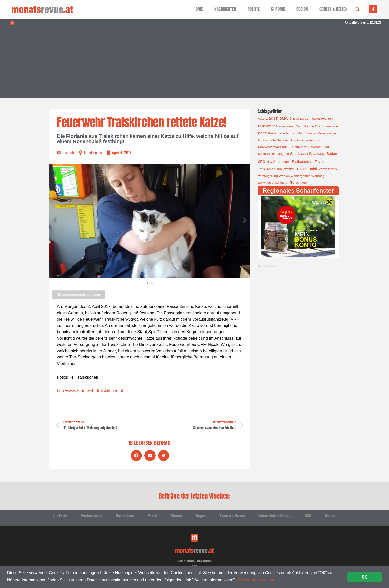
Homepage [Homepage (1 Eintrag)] (330, 126)
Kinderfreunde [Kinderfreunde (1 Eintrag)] (278, 133)
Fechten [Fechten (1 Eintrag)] (327, 119)
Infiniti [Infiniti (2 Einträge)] (262, 133)
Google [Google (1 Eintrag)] (309, 126)
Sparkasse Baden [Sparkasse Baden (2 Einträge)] (323, 154)
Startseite (60, 515)
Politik (254, 9)
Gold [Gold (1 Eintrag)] (299, 126)
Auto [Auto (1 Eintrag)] (261, 119)
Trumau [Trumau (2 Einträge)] (301, 169)
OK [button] (365, 577)
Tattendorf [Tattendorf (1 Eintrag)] (284, 162)
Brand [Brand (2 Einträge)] (294, 118)
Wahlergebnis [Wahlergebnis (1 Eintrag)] (301, 176)
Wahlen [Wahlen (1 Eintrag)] (284, 176)
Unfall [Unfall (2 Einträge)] (313, 169)
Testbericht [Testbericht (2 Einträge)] (300, 162)
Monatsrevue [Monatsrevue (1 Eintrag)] (327, 133)
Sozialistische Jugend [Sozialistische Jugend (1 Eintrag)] (273, 154)
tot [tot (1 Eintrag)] (312, 162)
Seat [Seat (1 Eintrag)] (326, 147)
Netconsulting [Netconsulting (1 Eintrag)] (286, 140)
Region (302, 9)
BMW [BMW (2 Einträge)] (284, 118)
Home (198, 9)
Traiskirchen (93, 153)
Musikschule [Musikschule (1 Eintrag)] (267, 140)
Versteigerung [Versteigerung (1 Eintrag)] (268, 176)
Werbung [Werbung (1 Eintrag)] (318, 176)
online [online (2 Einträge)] (287, 147)
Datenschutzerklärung (275, 515)
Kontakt (331, 515)
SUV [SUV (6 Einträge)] (271, 161)
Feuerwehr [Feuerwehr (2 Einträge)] (266, 126)
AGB (308, 515)
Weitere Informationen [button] (258, 580)
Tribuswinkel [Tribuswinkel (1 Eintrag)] (285, 169)
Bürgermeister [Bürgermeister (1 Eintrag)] (310, 119)
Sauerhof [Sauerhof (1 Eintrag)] (315, 147)
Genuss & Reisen (333, 9)
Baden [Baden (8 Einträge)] (272, 118)
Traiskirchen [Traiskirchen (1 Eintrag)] (266, 169)
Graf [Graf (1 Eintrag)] (318, 126)
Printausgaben (91, 515)
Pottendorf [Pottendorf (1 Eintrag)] (300, 147)
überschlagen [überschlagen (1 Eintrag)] (299, 183)
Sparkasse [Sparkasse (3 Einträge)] (299, 154)
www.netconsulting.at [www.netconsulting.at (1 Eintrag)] (273, 183)
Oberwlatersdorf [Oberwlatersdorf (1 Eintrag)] (269, 147)
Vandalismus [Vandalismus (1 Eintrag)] (328, 169)
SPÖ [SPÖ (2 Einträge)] (261, 162)
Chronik (278, 9)
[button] (357, 9)
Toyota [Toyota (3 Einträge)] (320, 162)
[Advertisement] (194, 63)
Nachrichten (225, 9)
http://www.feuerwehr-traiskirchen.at (90, 391)
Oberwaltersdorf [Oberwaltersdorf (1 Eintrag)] (309, 140)
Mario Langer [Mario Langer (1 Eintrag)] (307, 133)
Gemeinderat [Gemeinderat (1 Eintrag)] (285, 126)
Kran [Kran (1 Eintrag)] (293, 133)
